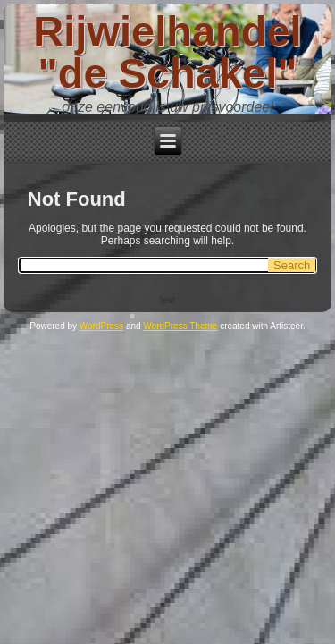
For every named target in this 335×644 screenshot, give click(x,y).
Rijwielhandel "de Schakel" (167, 52)
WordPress (101, 326)
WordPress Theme (180, 326)
